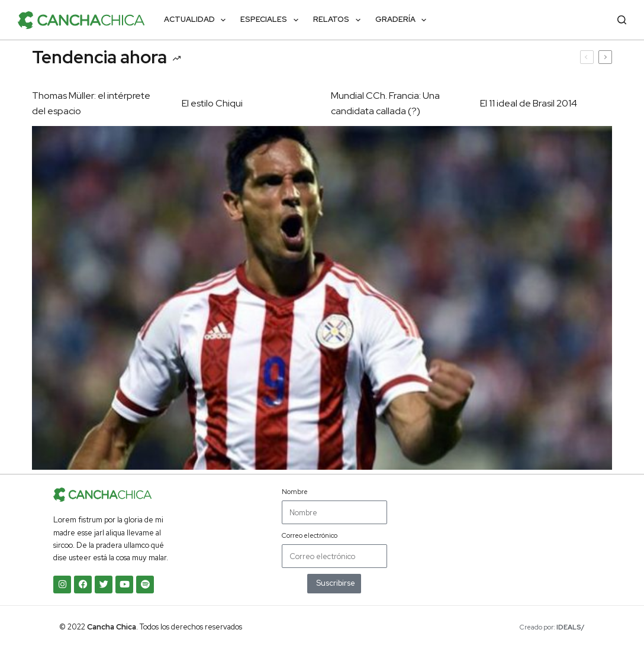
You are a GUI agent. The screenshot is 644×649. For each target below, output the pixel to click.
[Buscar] (622, 20)
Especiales (272, 20)
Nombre (295, 492)
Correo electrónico (310, 535)
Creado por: (552, 627)
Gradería (403, 20)
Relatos (339, 20)
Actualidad (197, 20)
